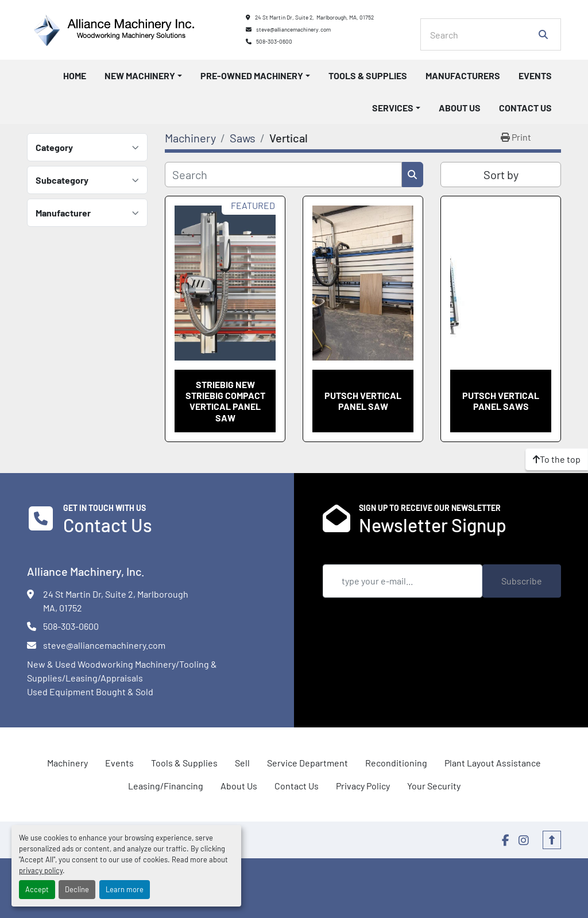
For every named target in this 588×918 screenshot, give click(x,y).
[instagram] (524, 840)
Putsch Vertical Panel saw (363, 401)
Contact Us (525, 108)
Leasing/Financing (166, 786)
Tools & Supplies (368, 75)
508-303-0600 (274, 41)
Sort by (501, 175)
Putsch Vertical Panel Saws (501, 401)
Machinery (67, 763)
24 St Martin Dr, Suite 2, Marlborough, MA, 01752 (314, 17)
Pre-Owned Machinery (252, 75)
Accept (37, 889)
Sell (242, 763)
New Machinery (140, 75)
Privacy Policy (363, 786)
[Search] (483, 34)
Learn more (125, 889)
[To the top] (557, 459)
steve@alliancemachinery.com (293, 29)
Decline (77, 889)
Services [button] (393, 108)
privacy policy (41, 870)
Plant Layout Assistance (493, 763)
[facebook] (506, 840)
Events (535, 75)
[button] (143, 76)
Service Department (307, 763)
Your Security (434, 786)
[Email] (403, 581)
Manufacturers (463, 75)
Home (75, 75)
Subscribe (522, 581)
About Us (460, 108)
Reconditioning (396, 763)
